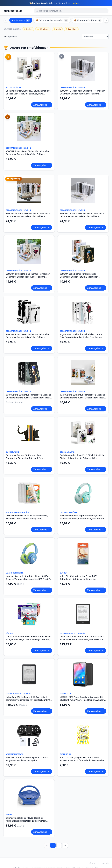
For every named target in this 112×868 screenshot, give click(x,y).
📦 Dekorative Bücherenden (52, 20)
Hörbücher (43, 29)
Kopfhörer (71, 29)
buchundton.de (13, 11)
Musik (57, 29)
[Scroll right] (106, 20)
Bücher (28, 29)
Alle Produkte (21, 20)
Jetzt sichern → (75, 3)
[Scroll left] (6, 20)
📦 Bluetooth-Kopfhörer (88, 20)
